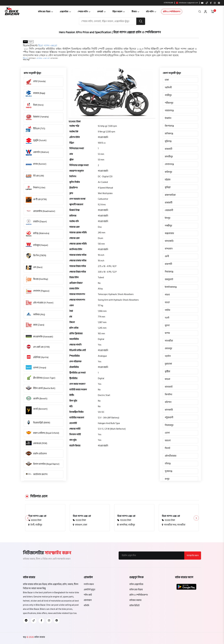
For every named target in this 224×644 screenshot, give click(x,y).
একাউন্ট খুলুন (89, 590)
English (31, 42)
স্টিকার (135, 12)
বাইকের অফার (135, 600)
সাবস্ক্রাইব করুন (193, 556)
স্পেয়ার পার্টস (84, 12)
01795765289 (168, 3)
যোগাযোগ (88, 600)
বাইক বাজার (39, 637)
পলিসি (86, 606)
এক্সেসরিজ (65, 12)
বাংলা (25, 42)
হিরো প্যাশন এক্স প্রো (37, 516)
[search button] (141, 21)
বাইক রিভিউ (134, 606)
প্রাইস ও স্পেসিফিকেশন (172, 12)
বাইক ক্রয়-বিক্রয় (45, 12)
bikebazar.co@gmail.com (187, 3)
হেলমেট (101, 12)
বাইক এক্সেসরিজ (136, 584)
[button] (26, 60)
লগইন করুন (89, 584)
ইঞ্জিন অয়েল (119, 12)
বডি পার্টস (151, 12)
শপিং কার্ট (88, 595)
